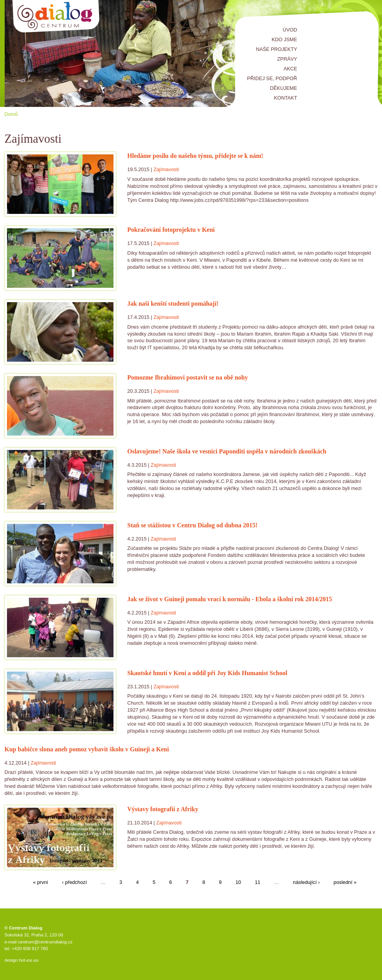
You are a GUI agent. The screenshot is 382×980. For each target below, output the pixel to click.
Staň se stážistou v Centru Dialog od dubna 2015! (193, 525)
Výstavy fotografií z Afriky (163, 809)
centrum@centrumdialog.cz (45, 942)
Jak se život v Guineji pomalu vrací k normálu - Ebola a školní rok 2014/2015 (230, 599)
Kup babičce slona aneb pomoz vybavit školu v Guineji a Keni (87, 749)
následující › (306, 883)
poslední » (345, 883)
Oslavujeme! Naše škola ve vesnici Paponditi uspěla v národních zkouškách (227, 451)
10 (238, 883)
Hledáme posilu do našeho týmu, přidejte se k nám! (195, 156)
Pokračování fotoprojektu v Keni (171, 230)
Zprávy (287, 59)
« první (41, 883)
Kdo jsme (284, 39)
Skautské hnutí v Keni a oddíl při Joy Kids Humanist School (208, 673)
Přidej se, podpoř (272, 78)
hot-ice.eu (29, 960)
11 (258, 883)
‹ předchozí (74, 883)
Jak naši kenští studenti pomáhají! (173, 304)
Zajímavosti (166, 169)
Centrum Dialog (56, 17)
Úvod (290, 30)
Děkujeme (284, 88)
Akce (290, 69)
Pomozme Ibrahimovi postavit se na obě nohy (188, 377)
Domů (11, 114)
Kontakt (286, 98)
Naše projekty (277, 49)
